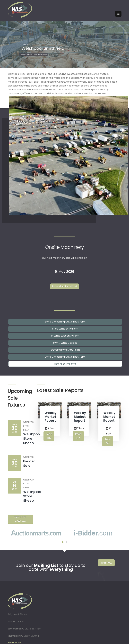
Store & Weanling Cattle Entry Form (65, 322)
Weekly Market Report (51, 417)
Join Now (106, 563)
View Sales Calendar (20, 519)
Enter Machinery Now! (65, 286)
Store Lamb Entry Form (65, 329)
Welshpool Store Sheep (32, 439)
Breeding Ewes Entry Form (65, 350)
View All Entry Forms (65, 364)
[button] (63, 542)
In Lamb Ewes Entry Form (65, 336)
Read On (49, 436)
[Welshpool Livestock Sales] (20, 9)
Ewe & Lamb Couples (65, 343)
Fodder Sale (29, 463)
